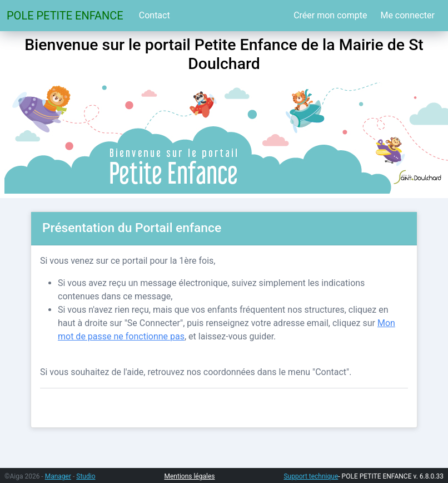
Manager (58, 476)
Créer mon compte (330, 15)
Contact (155, 15)
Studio (86, 476)
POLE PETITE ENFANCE (65, 16)
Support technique (311, 476)
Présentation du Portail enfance (132, 228)
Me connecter (407, 15)
